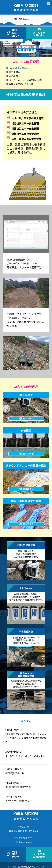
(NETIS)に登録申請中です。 (19, 787)
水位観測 (13, 76)
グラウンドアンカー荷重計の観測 (25, 80)
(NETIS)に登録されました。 (19, 773)
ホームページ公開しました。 (20, 800)
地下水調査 (14, 72)
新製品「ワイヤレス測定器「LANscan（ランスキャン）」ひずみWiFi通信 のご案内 (26, 738)
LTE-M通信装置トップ (20, 68)
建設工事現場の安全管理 (21, 84)
